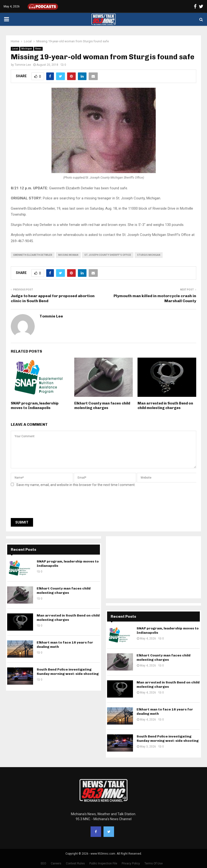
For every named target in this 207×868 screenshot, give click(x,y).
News (38, 49)
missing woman (68, 255)
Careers (56, 863)
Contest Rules (75, 863)
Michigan (27, 49)
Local (15, 49)
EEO (43, 863)
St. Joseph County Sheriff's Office (108, 255)
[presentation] (47, 504)
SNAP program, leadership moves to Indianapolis (35, 406)
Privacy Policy (131, 863)
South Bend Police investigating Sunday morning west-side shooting (68, 672)
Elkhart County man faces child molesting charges (102, 406)
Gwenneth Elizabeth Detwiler (33, 255)
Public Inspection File (103, 863)
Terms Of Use (154, 863)
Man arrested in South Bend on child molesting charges (165, 406)
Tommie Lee (23, 65)
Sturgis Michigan (149, 255)
